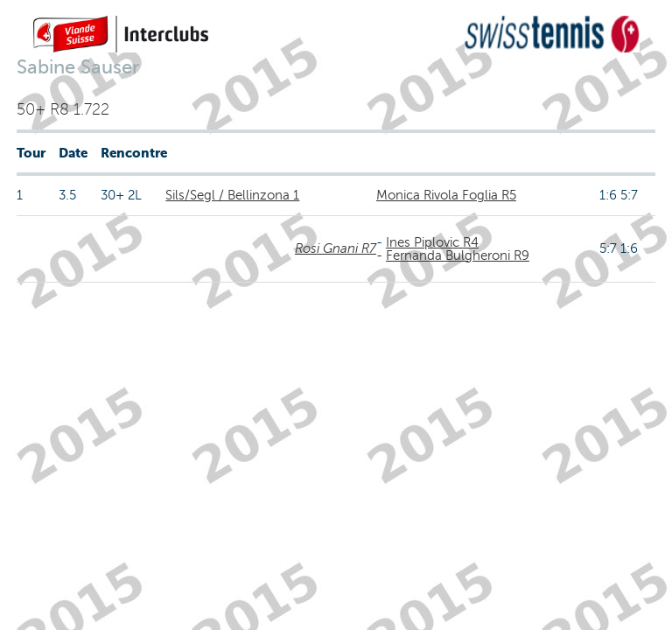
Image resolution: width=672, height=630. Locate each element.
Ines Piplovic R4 (432, 242)
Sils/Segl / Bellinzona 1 (232, 195)
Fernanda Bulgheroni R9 (458, 255)
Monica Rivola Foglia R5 (446, 195)
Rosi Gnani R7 (336, 248)
